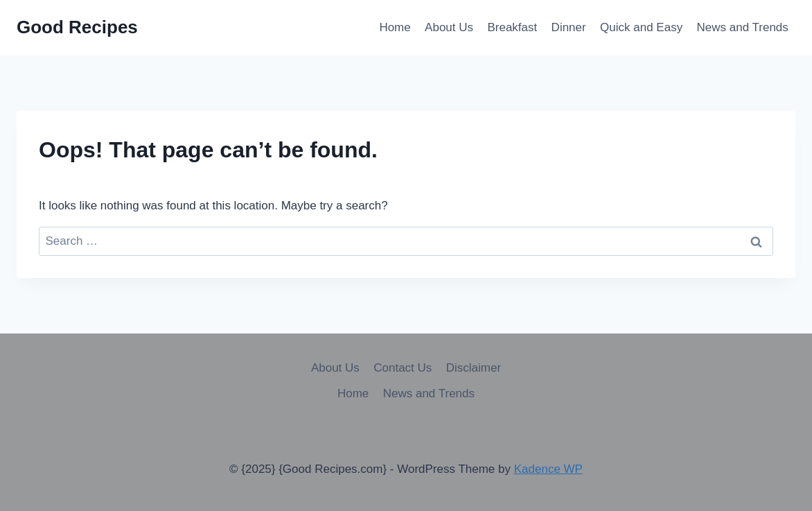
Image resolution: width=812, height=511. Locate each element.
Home (395, 27)
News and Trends (743, 27)
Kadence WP (548, 469)
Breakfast (512, 27)
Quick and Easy (641, 27)
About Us (449, 27)
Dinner (569, 27)
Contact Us (403, 368)
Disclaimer (474, 368)
